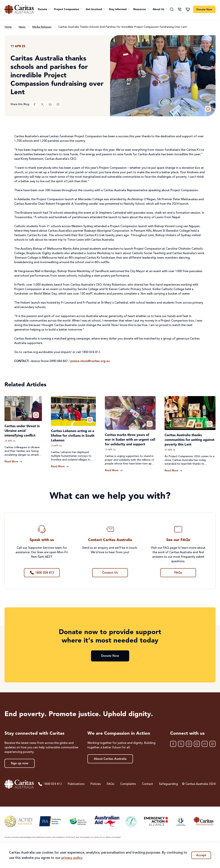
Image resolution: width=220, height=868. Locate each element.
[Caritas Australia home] (19, 9)
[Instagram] (58, 104)
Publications (76, 784)
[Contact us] (180, 9)
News (22, 27)
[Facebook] (34, 104)
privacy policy (72, 858)
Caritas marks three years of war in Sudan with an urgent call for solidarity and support (130, 440)
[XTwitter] (42, 104)
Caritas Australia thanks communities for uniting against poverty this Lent (189, 440)
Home (8, 27)
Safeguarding (168, 784)
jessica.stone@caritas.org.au (90, 361)
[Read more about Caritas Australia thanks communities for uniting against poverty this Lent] (173, 471)
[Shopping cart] (188, 9)
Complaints (128, 784)
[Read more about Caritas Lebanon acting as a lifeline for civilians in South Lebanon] (60, 466)
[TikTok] (213, 744)
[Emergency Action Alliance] (156, 821)
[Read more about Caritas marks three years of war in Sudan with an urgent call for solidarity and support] (114, 470)
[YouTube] (205, 744)
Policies (96, 784)
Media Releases (42, 27)
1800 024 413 (50, 784)
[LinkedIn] (50, 104)
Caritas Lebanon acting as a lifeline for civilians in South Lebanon (73, 436)
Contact (147, 784)
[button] (44, 9)
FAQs (110, 784)
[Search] (172, 9)
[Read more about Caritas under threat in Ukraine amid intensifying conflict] (13, 462)
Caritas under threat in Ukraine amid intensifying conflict (22, 431)
